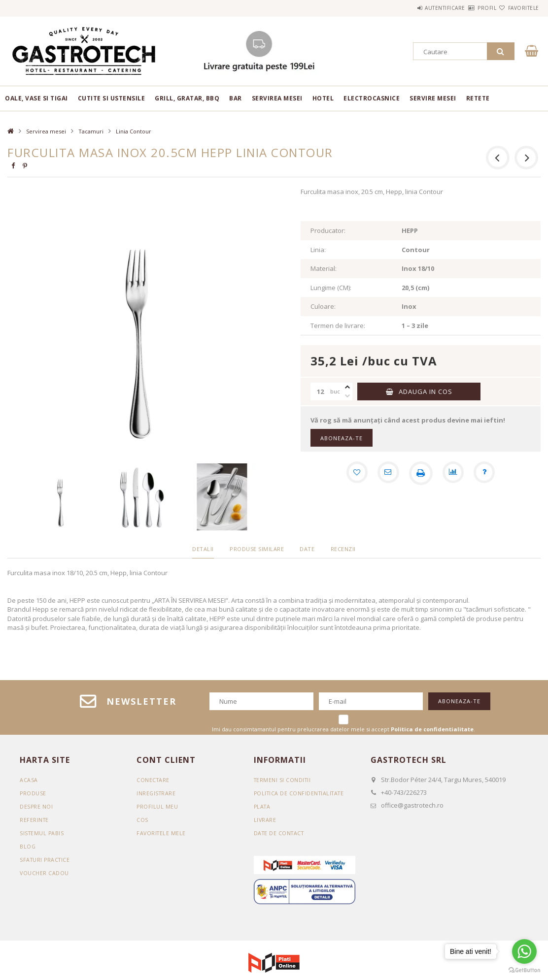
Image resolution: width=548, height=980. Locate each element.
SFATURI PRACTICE (46, 860)
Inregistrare (157, 793)
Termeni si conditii (283, 780)
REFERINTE (35, 820)
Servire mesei (433, 98)
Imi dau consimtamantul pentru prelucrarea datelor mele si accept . (343, 729)
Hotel (323, 98)
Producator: (328, 230)
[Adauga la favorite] (354, 473)
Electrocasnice (372, 98)
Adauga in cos (426, 392)
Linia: (318, 250)
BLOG (28, 846)
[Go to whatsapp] (524, 951)
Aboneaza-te (342, 438)
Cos (142, 820)
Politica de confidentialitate (301, 793)
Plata (263, 806)
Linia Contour (134, 131)
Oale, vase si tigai (36, 98)
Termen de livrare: (338, 326)
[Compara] (454, 473)
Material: (324, 268)
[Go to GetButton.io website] (524, 970)
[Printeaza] (421, 473)
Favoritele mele (162, 833)
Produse (33, 793)
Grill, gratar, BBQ (187, 98)
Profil (469, 8)
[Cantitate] (320, 392)
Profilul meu (157, 806)
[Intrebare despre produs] (488, 473)
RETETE (478, 98)
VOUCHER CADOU (45, 873)
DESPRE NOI (36, 806)
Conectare (154, 780)
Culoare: (323, 306)
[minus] (347, 396)
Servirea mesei (277, 98)
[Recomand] (387, 473)
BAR (236, 98)
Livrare (265, 820)
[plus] (347, 387)
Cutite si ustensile (112, 98)
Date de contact (280, 833)
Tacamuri (91, 131)
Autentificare (415, 8)
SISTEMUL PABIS (42, 833)
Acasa (29, 780)
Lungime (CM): (331, 288)
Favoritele (518, 8)
